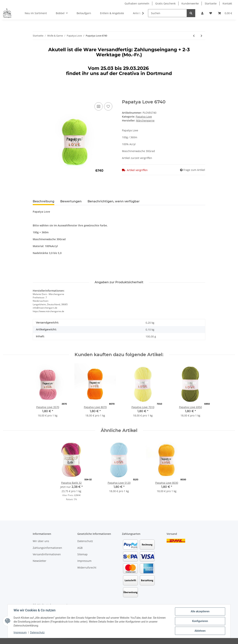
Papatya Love (144, 117)
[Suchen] (167, 13)
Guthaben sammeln (137, 3)
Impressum (84, 561)
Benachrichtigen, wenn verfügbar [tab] (114, 201)
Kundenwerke (190, 3)
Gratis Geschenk (165, 3)
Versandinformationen (47, 554)
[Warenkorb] (225, 13)
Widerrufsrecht (87, 568)
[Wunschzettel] (211, 13)
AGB (80, 548)
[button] (202, 13)
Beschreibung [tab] (44, 201)
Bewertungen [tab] (71, 201)
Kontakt (227, 3)
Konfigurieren (200, 621)
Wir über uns (41, 541)
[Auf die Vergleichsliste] (99, 106)
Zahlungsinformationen (47, 548)
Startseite (211, 3)
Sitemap (82, 554)
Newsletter (40, 561)
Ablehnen (200, 631)
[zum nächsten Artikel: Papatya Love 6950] (201, 36)
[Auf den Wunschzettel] (108, 106)
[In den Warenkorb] (36, 97)
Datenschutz (85, 541)
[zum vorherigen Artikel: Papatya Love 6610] (194, 36)
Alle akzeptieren (200, 611)
